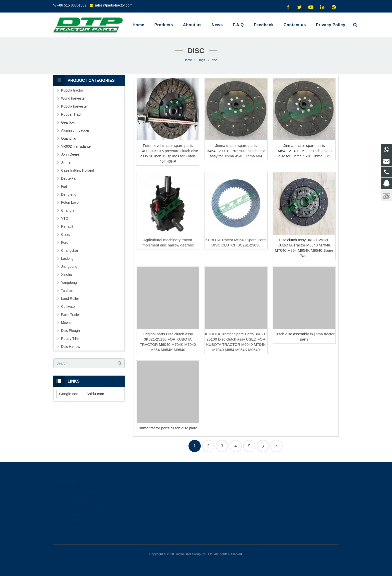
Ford (65, 242)
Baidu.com (95, 394)
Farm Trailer (70, 315)
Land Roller (70, 299)
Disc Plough (70, 331)
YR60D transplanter (76, 146)
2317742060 (214, 491)
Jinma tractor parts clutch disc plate (168, 428)
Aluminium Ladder (75, 130)
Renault (67, 226)
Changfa (68, 210)
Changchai (69, 250)
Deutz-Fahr (70, 178)
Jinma (66, 162)
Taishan (67, 291)
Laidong (67, 258)
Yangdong (69, 282)
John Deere (70, 154)
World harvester (73, 98)
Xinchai (67, 274)
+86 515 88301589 (72, 5)
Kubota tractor (72, 90)
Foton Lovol (70, 202)
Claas (66, 234)
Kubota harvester (74, 106)
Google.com (69, 394)
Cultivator (68, 307)
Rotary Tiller (70, 339)
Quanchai (69, 138)
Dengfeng (69, 194)
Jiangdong (69, 266)
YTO (65, 218)
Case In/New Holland (78, 170)
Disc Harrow (71, 347)
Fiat (64, 186)
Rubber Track (72, 114)
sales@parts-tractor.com (113, 5)
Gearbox (68, 122)
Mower (66, 323)
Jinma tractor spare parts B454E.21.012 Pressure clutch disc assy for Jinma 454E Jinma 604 (236, 151)
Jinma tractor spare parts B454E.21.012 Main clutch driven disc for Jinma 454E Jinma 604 (304, 151)
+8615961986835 (217, 498)
